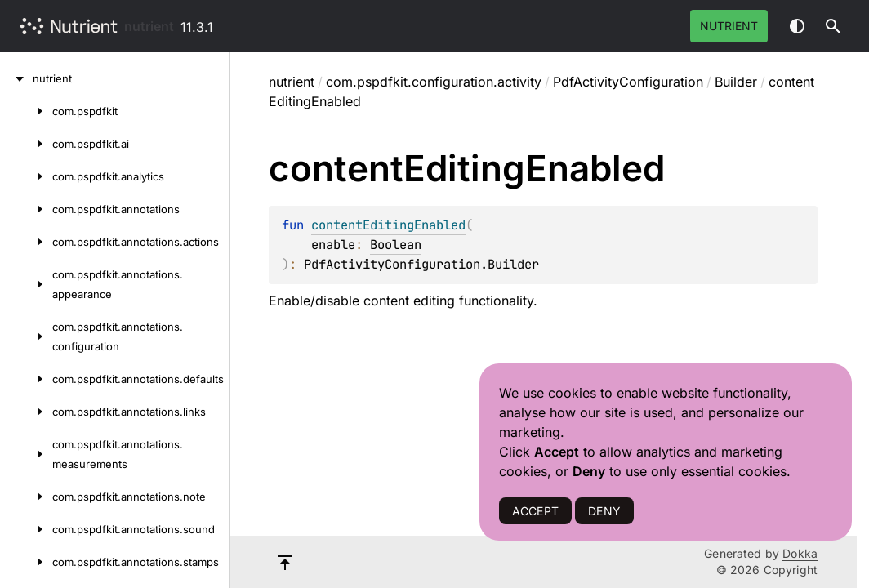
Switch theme (797, 26)
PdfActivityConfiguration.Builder (421, 264)
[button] (833, 26)
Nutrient (729, 26)
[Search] (833, 26)
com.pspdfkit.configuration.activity (434, 82)
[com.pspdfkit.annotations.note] (26, 497)
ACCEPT (535, 511)
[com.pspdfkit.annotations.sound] (26, 529)
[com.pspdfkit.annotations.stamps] (26, 562)
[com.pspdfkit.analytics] (26, 176)
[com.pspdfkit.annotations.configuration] (26, 336)
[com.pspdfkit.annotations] (26, 209)
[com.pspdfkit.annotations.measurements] (26, 454)
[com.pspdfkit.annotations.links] (26, 412)
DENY (604, 511)
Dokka (800, 553)
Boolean (396, 245)
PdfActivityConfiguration (628, 82)
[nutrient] (16, 78)
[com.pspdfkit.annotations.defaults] (26, 379)
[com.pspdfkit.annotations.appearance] (26, 284)
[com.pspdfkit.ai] (26, 144)
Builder (736, 82)
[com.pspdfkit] (26, 111)
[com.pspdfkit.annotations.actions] (26, 242)
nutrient (149, 26)
